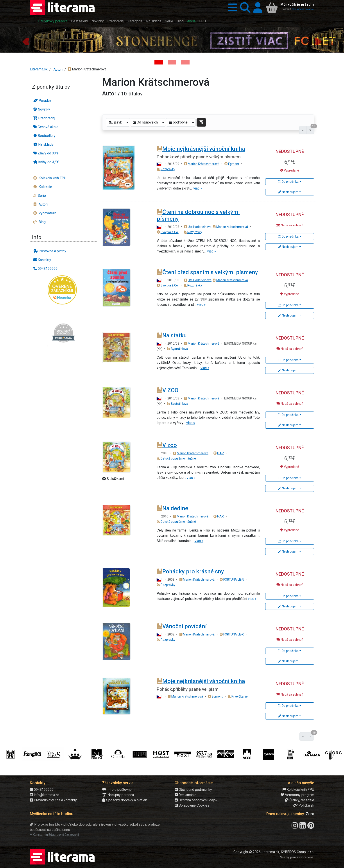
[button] (231, 8)
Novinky (98, 21)
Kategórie (135, 21)
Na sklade (154, 21)
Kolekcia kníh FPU (298, 790)
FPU (202, 21)
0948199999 (42, 790)
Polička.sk (304, 805)
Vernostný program (297, 795)
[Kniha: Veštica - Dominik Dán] (172, 62)
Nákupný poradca (118, 795)
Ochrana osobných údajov (196, 800)
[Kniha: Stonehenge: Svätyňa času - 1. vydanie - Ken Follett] (159, 62)
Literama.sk (39, 69)
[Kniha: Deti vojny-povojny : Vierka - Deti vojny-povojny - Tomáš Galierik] (185, 62)
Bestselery (80, 21)
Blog (180, 21)
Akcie (191, 21)
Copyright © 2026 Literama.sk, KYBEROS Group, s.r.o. (274, 852)
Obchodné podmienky (193, 790)
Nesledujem (288, 192)
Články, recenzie (300, 800)
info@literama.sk (45, 795)
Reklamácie (185, 795)
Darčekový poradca (53, 21)
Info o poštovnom (118, 790)
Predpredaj (116, 21)
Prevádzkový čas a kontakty (53, 800)
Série (169, 21)
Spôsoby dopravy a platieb (125, 800)
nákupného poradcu (303, 9)
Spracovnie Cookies (192, 805)
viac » (198, 188)
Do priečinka (288, 182)
